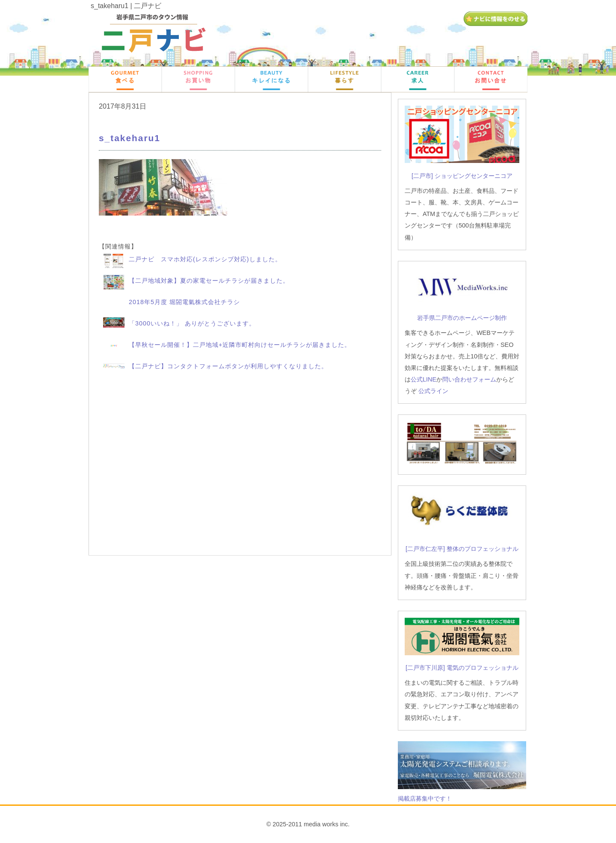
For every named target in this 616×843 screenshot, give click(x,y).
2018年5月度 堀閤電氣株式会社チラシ (184, 302)
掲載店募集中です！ (425, 799)
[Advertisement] (240, 466)
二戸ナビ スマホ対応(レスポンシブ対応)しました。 (205, 259)
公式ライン (433, 391)
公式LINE (423, 379)
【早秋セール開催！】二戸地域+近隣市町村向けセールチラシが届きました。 (240, 345)
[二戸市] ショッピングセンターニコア (462, 176)
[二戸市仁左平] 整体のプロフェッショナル (462, 549)
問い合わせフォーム (469, 379)
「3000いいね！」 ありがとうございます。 (192, 323)
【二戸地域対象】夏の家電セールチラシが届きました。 (209, 281)
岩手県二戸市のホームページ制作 (462, 318)
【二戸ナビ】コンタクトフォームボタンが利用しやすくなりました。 (228, 366)
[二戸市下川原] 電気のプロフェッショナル (462, 668)
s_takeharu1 (130, 138)
